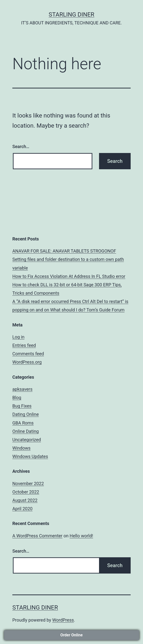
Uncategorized (27, 440)
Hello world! (81, 536)
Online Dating (26, 431)
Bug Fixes (22, 406)
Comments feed (28, 354)
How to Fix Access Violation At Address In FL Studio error (69, 276)
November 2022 (28, 483)
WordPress (63, 620)
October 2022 (26, 492)
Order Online (71, 635)
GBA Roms (23, 423)
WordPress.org (27, 362)
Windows (21, 448)
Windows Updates (30, 456)
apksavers (22, 389)
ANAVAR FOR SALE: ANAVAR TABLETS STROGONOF (64, 251)
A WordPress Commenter (37, 536)
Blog (17, 398)
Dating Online (26, 414)
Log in (18, 337)
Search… (21, 146)
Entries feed (24, 345)
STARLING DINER (71, 15)
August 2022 (25, 500)
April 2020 (22, 509)
